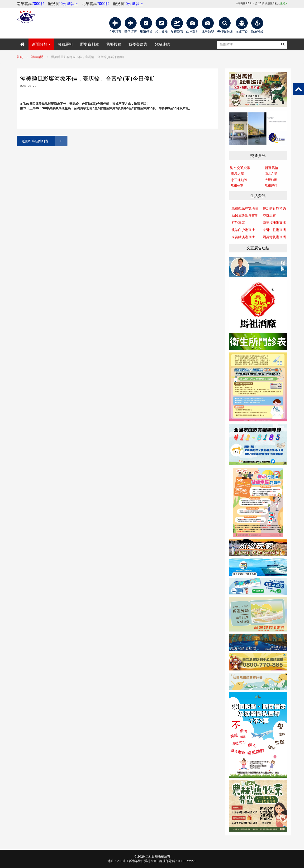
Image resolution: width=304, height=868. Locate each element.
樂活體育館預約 (274, 208)
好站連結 (162, 44)
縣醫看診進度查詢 (245, 216)
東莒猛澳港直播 (243, 237)
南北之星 (271, 174)
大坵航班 (271, 180)
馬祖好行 (271, 186)
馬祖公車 (237, 186)
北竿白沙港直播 (243, 230)
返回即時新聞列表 (44, 141)
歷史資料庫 (90, 44)
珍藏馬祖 (65, 44)
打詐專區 (238, 223)
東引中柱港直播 (274, 230)
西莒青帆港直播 (274, 237)
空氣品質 (269, 216)
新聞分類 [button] (41, 44)
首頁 (20, 57)
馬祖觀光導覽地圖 (245, 208)
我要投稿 (114, 44)
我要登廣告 (138, 44)
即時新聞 (37, 57)
